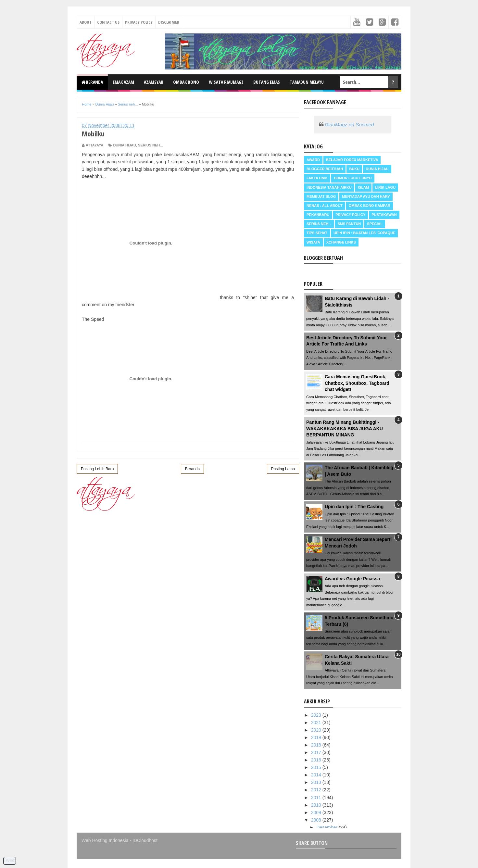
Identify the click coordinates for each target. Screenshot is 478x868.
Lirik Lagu (385, 187)
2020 (317, 730)
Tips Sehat (317, 233)
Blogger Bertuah (325, 169)
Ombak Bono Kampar (370, 206)
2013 (317, 782)
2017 (317, 752)
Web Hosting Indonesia (105, 840)
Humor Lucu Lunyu (353, 178)
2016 (317, 760)
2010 (317, 805)
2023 (317, 715)
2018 (317, 745)
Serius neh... (150, 145)
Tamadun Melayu (307, 82)
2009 (317, 812)
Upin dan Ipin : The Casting (354, 507)
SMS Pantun (349, 224)
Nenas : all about (325, 206)
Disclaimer (169, 22)
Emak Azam (123, 82)
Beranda (92, 82)
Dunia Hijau (125, 145)
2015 (317, 767)
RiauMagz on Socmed (349, 125)
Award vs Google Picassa (352, 579)
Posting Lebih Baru (97, 469)
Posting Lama (283, 469)
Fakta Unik (317, 178)
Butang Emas (267, 82)
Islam (363, 187)
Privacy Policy (139, 22)
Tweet (10, 860)
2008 (317, 820)
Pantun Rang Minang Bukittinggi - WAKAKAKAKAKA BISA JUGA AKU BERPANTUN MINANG (345, 428)
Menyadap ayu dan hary (366, 196)
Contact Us (108, 22)
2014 (317, 775)
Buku (354, 169)
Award (313, 160)
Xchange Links (341, 242)
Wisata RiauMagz (226, 82)
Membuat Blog (321, 196)
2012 (317, 790)
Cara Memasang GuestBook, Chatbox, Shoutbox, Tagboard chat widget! (357, 383)
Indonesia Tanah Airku (329, 187)
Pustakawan (384, 215)
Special (375, 224)
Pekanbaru (318, 215)
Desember (327, 827)
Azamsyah (154, 82)
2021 (317, 723)
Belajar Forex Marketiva (352, 160)
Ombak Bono (186, 82)
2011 (317, 798)
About (86, 22)
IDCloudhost (145, 840)
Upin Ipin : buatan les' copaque (364, 233)
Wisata (313, 242)
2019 (317, 737)
